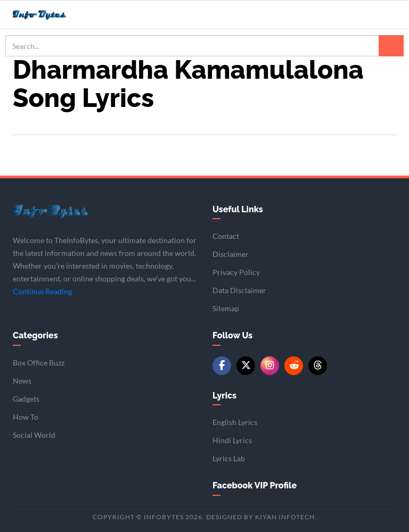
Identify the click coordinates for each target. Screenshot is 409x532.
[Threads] (318, 366)
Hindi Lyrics (232, 440)
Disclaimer (231, 254)
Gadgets (26, 399)
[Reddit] (294, 366)
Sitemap (226, 308)
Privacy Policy (236, 272)
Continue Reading (42, 291)
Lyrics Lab (229, 458)
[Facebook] (222, 366)
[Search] (391, 46)
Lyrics (224, 396)
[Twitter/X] (246, 366)
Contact (226, 236)
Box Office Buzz (39, 363)
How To (26, 417)
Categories (35, 335)
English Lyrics (235, 422)
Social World (34, 435)
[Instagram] (270, 366)
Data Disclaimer (239, 290)
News (22, 381)
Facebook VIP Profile (255, 485)
